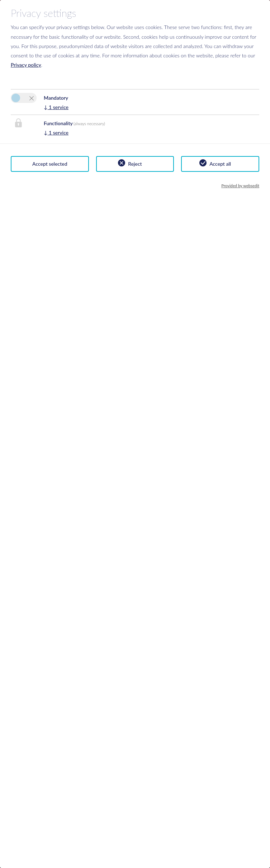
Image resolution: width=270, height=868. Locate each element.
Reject (135, 164)
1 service (56, 107)
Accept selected (50, 164)
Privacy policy (26, 65)
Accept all (220, 164)
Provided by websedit (240, 186)
